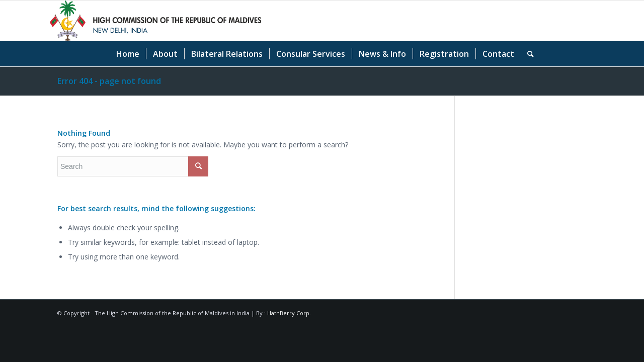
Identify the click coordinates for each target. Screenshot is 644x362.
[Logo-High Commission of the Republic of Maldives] (155, 21)
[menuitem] (128, 54)
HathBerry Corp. (289, 313)
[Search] (527, 54)
